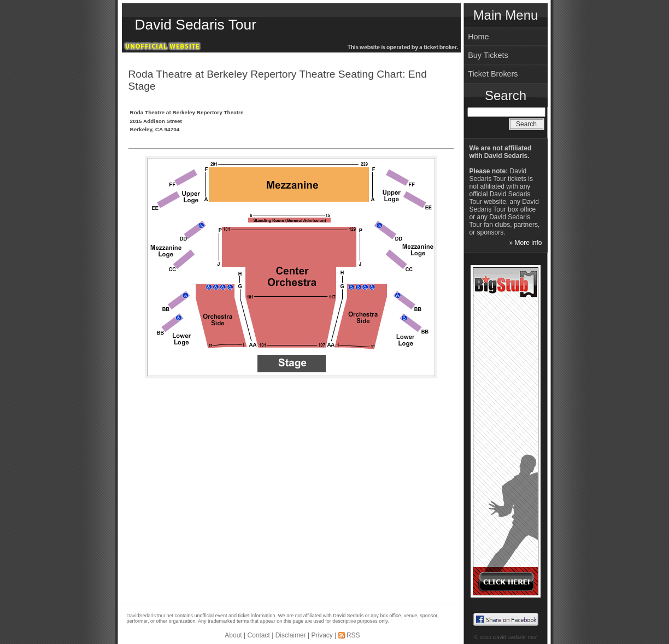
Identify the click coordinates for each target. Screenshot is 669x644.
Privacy (322, 635)
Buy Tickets (488, 55)
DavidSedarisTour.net (150, 616)
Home (478, 37)
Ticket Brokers (493, 74)
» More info (525, 243)
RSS (353, 635)
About (233, 635)
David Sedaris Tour (196, 25)
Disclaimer (291, 635)
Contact (259, 635)
